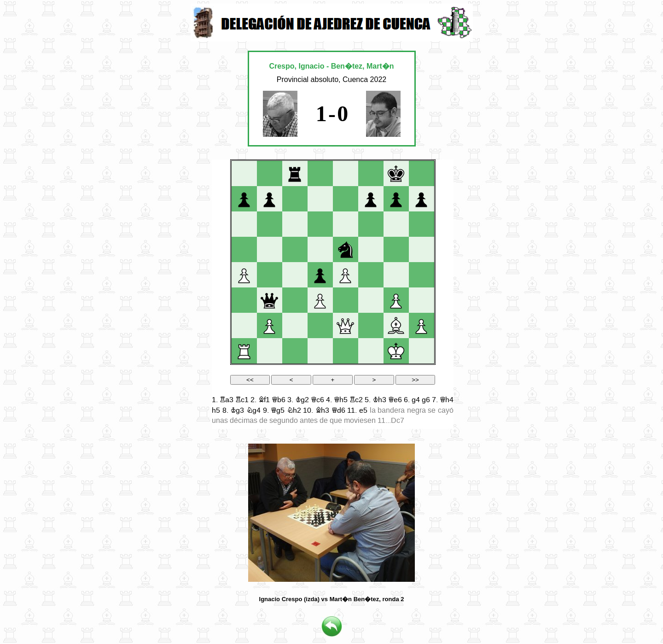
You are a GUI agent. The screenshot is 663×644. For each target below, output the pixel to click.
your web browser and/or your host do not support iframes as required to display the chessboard (333, 294)
